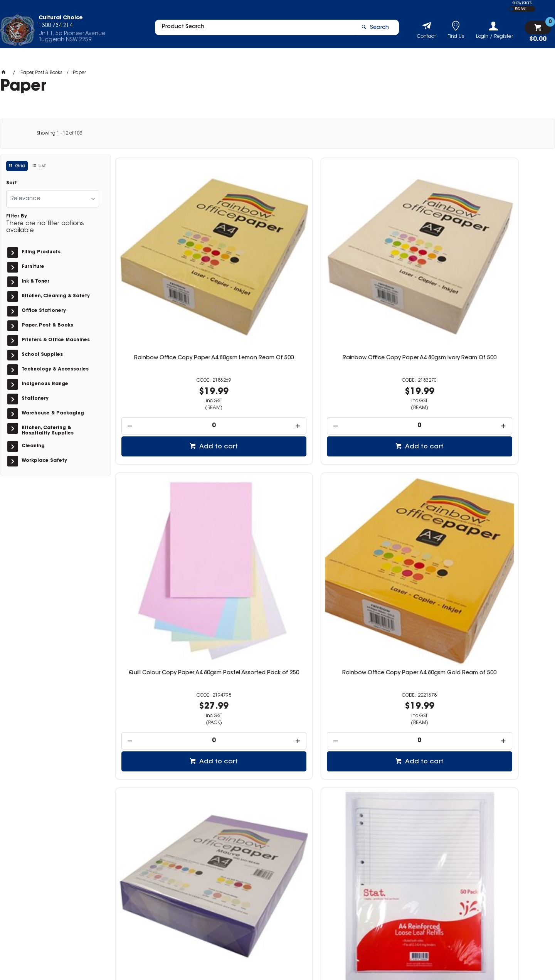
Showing (60, 133)
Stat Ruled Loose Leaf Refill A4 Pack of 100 (388, 483)
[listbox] (53, 199)
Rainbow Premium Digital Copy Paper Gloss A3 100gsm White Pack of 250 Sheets (499, 706)
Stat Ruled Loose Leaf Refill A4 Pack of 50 (277, 483)
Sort (12, 183)
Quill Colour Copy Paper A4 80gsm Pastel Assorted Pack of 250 (388, 263)
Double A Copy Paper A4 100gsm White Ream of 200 (166, 703)
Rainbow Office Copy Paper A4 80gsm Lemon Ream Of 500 (166, 263)
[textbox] (252, 30)
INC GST (521, 9)
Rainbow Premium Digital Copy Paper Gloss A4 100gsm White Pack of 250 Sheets (388, 706)
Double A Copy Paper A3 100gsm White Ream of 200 (277, 703)
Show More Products (337, 825)
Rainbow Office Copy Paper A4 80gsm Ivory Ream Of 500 (277, 263)
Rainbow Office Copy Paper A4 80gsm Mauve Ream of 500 (166, 483)
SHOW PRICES (522, 3)
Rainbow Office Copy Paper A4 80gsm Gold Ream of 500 (499, 263)
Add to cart (170, 348)
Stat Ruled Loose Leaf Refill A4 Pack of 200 (499, 483)
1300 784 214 (412, 895)
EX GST (511, 9)
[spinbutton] (167, 327)
